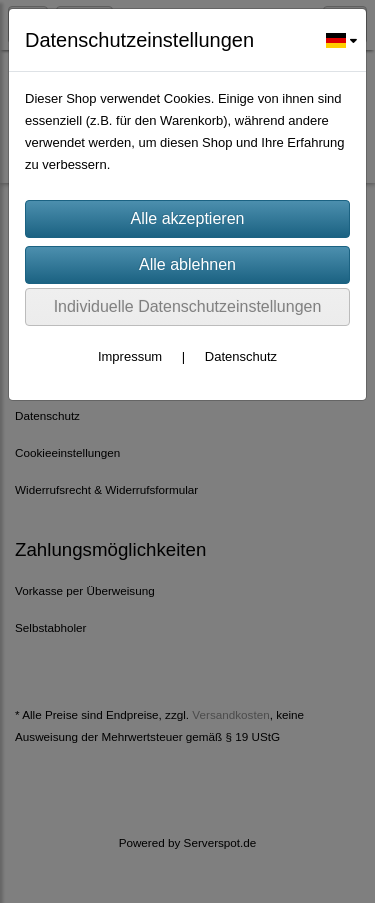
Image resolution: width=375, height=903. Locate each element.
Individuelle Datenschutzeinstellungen (188, 306)
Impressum (130, 356)
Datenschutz (241, 356)
